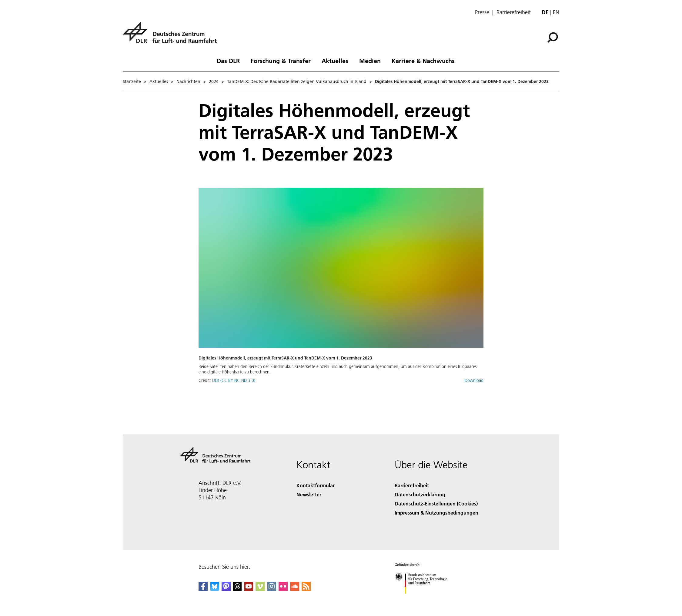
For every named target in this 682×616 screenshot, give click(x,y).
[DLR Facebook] (203, 589)
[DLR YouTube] (249, 589)
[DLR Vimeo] (260, 589)
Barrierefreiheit (514, 12)
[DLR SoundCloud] (295, 589)
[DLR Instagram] (272, 589)
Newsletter (309, 494)
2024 (214, 81)
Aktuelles (335, 61)
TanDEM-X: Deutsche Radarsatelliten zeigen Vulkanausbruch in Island (297, 81)
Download (474, 380)
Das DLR (228, 61)
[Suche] (553, 38)
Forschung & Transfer (281, 61)
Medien (370, 61)
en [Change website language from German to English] (556, 12)
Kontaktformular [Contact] (316, 485)
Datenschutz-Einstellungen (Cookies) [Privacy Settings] (436, 503)
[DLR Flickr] (283, 589)
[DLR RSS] (306, 589)
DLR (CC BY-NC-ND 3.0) (234, 380)
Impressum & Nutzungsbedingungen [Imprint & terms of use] (436, 513)
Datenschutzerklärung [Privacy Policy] (420, 494)
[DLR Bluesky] (215, 589)
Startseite (132, 81)
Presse (482, 12)
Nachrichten (188, 81)
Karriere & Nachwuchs (423, 61)
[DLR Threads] (237, 589)
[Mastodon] (226, 589)
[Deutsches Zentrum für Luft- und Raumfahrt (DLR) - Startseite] (172, 36)
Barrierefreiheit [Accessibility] (412, 485)
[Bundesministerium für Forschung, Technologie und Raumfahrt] (424, 599)
